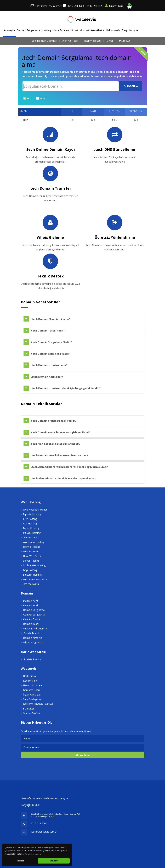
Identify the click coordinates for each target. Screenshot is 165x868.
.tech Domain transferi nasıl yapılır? (50, 421)
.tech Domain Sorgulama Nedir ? (48, 342)
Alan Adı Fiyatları (32, 619)
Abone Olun (82, 755)
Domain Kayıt (31, 601)
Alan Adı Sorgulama (34, 615)
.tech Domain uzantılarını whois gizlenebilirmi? (57, 432)
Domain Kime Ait (32, 638)
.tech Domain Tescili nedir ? (45, 330)
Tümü (43, 98)
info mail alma (31, 584)
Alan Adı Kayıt (31, 605)
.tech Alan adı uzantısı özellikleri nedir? (52, 444)
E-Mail (110, 41)
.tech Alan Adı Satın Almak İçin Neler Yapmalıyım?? (60, 478)
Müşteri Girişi (116, 6)
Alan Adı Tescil (70, 41)
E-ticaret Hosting (32, 575)
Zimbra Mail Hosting (34, 565)
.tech (29, 98)
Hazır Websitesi (92, 41)
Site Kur (126, 41)
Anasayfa (9, 30)
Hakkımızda (113, 30)
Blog (125, 30)
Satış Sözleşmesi (32, 699)
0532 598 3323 (95, 6)
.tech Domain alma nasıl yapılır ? (48, 354)
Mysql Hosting (31, 528)
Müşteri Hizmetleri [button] (92, 30)
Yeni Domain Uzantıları (44, 41)
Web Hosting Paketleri (35, 510)
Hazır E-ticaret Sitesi (65, 30)
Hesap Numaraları (33, 685)
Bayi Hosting (30, 570)
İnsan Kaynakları (32, 695)
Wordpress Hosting (34, 542)
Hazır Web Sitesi (32, 556)
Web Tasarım (30, 551)
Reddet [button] (21, 861)
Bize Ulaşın (29, 709)
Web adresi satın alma (35, 579)
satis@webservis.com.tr (48, 6)
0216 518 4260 (76, 6)
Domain (37, 798)
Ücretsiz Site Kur (32, 659)
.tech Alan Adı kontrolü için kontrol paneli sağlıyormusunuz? (66, 467)
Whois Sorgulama (33, 642)
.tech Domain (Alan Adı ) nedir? (47, 319)
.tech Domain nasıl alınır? (43, 377)
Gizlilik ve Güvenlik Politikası (38, 704)
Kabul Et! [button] (53, 861)
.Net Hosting (30, 537)
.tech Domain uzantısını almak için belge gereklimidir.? (62, 388)
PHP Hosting (30, 519)
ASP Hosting (30, 524)
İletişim (133, 30)
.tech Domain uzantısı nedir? (46, 365)
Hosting (46, 30)
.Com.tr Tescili (31, 633)
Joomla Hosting (32, 547)
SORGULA (131, 86)
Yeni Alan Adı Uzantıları (36, 628)
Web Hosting (51, 798)
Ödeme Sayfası (31, 713)
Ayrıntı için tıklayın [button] (33, 854)
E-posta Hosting (32, 514)
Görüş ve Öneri (31, 690)
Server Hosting (31, 561)
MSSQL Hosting (32, 533)
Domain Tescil (31, 624)
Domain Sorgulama (28, 30)
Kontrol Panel (31, 681)
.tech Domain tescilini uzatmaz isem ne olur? (56, 455)
